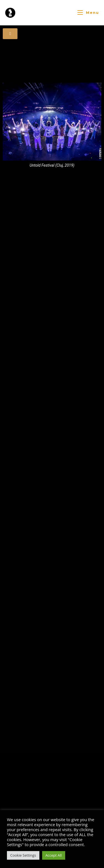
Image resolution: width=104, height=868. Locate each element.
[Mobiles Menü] (88, 12)
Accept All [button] (54, 855)
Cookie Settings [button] (23, 855)
